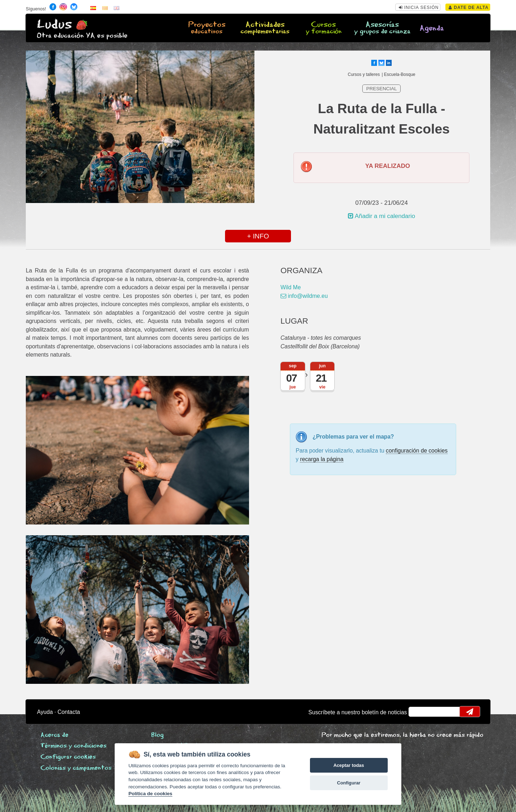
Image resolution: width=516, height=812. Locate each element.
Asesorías (382, 28)
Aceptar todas (348, 765)
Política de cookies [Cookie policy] (150, 794)
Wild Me (291, 287)
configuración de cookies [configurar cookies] (417, 451)
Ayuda (45, 712)
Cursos (323, 28)
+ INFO (258, 236)
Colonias (76, 768)
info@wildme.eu (304, 296)
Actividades (265, 28)
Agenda (432, 28)
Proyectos (207, 28)
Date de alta (469, 8)
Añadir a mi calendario (381, 216)
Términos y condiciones (73, 746)
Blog (157, 735)
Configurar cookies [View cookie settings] (68, 757)
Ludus (54, 25)
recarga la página (322, 459)
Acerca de (54, 735)
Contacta (69, 712)
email (419, 712)
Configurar (348, 783)
